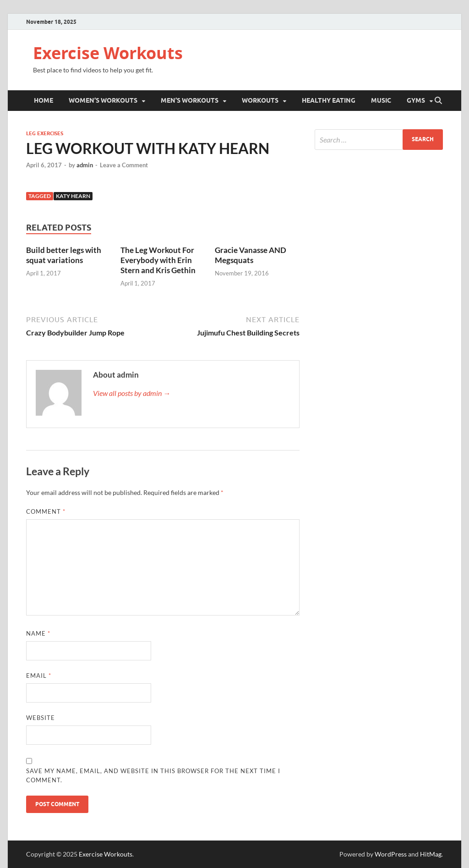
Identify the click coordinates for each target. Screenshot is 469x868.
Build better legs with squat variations (64, 255)
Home (44, 100)
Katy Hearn (73, 196)
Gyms (416, 100)
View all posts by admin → (132, 393)
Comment (46, 511)
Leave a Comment (124, 165)
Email (39, 676)
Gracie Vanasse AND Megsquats (251, 255)
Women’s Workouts (103, 100)
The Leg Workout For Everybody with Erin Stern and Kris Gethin (158, 260)
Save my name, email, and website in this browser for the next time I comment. (153, 775)
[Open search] (438, 101)
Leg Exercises (45, 133)
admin (85, 165)
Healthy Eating (329, 100)
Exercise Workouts (108, 53)
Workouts (260, 100)
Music (381, 100)
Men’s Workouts (190, 100)
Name (38, 633)
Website (41, 718)
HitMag (431, 854)
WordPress (391, 854)
